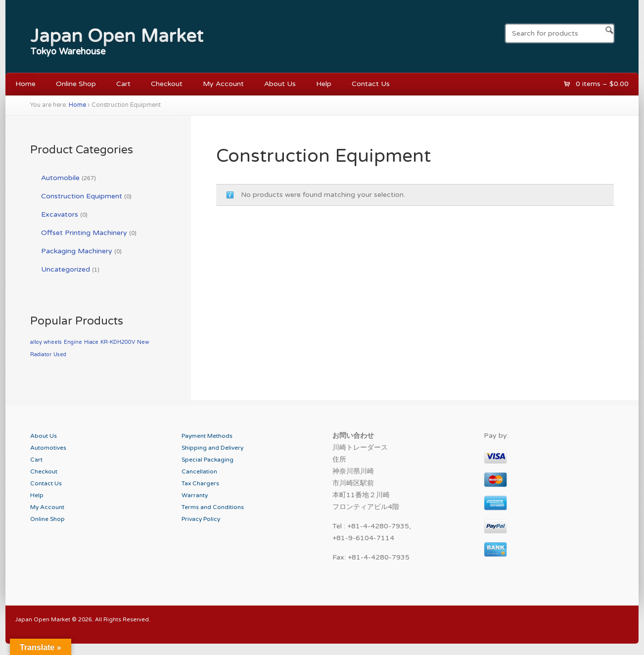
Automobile (60, 178)
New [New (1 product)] (143, 342)
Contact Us (371, 84)
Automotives (48, 448)
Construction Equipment (82, 196)
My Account (223, 84)
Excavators (60, 214)
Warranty (195, 495)
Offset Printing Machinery (84, 233)
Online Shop (76, 84)
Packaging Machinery (77, 251)
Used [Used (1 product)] (60, 354)
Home (25, 84)
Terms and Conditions (213, 507)
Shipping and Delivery (212, 448)
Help (324, 84)
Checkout (167, 84)
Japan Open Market (117, 36)
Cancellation (199, 471)
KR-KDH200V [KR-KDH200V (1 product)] (118, 342)
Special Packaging (207, 460)
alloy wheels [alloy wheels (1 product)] (46, 342)
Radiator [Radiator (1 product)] (41, 354)
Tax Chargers (200, 483)
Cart (123, 84)
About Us (280, 84)
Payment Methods (207, 436)
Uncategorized (66, 269)
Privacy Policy (201, 519)
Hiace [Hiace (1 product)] (91, 342)
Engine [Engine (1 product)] (73, 342)
